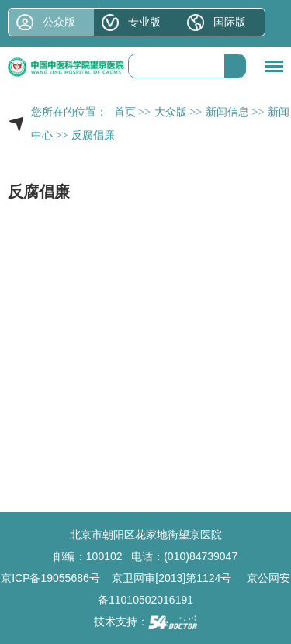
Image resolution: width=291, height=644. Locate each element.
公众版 (59, 22)
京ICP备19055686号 (50, 578)
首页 (125, 112)
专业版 (144, 22)
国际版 (230, 22)
